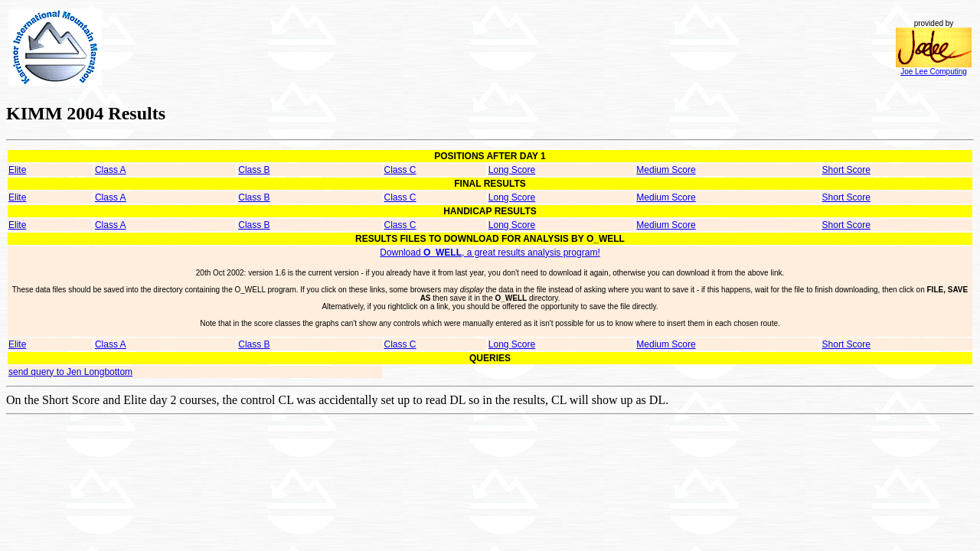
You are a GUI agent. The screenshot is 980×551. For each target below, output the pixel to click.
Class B (254, 170)
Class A (111, 170)
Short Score (846, 170)
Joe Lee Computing (934, 68)
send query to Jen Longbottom (70, 372)
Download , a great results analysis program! (490, 253)
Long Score (512, 170)
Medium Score (666, 170)
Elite (17, 170)
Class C (400, 170)
